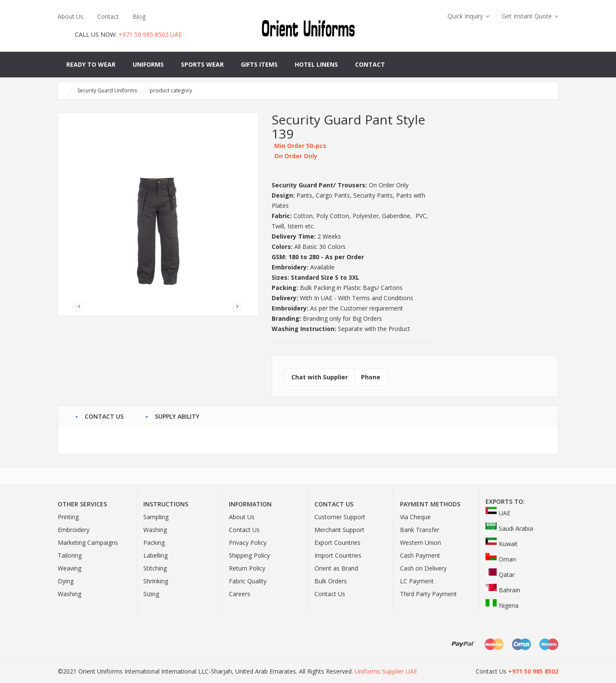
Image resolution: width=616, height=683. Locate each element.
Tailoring (70, 555)
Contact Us (244, 530)
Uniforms (148, 64)
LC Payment (417, 581)
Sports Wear (202, 64)
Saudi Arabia (509, 528)
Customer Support (340, 517)
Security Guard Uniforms (107, 90)
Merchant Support (339, 530)
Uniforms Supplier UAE (386, 671)
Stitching (155, 568)
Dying (66, 581)
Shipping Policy (249, 555)
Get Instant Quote (527, 16)
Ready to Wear (91, 64)
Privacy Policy (248, 543)
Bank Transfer (420, 530)
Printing (68, 517)
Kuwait (502, 544)
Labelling (155, 555)
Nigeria (502, 605)
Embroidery (74, 530)
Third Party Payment (428, 594)
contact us (104, 415)
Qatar (500, 575)
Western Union (421, 543)
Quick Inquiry (465, 16)
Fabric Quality (248, 581)
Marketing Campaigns (88, 543)
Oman (501, 559)
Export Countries (338, 543)
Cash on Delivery (423, 568)
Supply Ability (177, 415)
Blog (139, 16)
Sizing (151, 594)
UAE (498, 513)
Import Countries (338, 555)
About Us (71, 16)
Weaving (70, 568)
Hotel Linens (316, 64)
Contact (108, 16)
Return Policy (247, 568)
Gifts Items (259, 64)
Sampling (156, 517)
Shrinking (156, 581)
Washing (70, 594)
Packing (154, 543)
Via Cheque (415, 517)
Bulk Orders (331, 581)
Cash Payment (420, 555)
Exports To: (505, 501)
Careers (240, 594)
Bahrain (503, 590)
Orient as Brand (336, 568)
